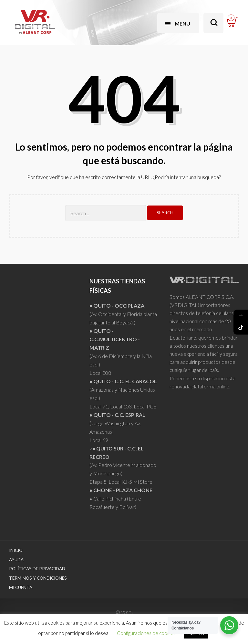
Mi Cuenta (21, 587)
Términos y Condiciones (38, 578)
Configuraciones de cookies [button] (146, 633)
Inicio (16, 550)
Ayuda (16, 560)
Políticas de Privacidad (37, 569)
